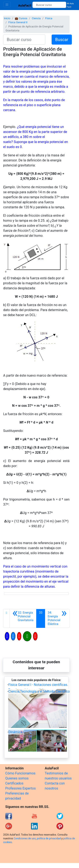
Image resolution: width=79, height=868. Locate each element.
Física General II (18, 22)
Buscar (62, 40)
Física (49, 18)
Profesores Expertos (20, 788)
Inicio (7, 18)
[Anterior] (23, 618)
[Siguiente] (57, 618)
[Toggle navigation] (7, 5)
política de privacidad (49, 838)
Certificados (14, 783)
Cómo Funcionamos (20, 773)
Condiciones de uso (25, 838)
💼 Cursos (21, 18)
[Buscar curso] (49, 5)
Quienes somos (17, 778)
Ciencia (36, 18)
